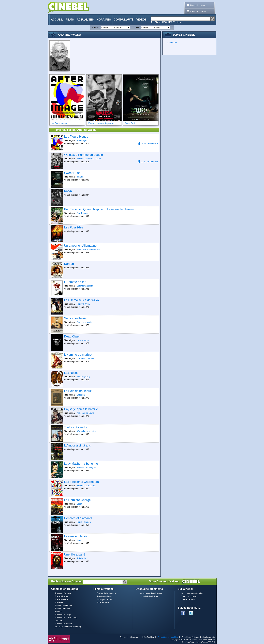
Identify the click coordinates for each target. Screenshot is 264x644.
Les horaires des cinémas (150, 593)
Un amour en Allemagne (80, 246)
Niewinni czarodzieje (86, 486)
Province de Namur (63, 624)
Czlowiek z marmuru (86, 359)
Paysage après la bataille (81, 409)
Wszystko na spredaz (86, 431)
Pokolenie (81, 558)
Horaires (104, 20)
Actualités (85, 20)
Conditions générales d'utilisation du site (198, 637)
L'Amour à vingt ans (77, 445)
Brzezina (81, 395)
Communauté (124, 20)
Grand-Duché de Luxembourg (68, 627)
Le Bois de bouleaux (78, 391)
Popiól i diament (84, 522)
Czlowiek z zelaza (85, 286)
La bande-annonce (148, 143)
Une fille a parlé (75, 554)
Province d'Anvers (63, 593)
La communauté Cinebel (192, 593)
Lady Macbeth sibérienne (81, 464)
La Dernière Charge (77, 500)
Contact (123, 637)
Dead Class (72, 336)
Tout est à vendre (76, 427)
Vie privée (134, 637)
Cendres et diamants (78, 518)
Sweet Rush (72, 173)
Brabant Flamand (62, 596)
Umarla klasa (83, 340)
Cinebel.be (172, 43)
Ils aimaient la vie (76, 536)
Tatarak (80, 177)
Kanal (79, 540)
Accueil (57, 20)
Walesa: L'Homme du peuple (83, 155)
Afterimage (82, 140)
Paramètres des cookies (168, 637)
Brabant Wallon (62, 599)
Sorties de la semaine (106, 593)
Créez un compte (198, 11)
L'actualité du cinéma (148, 596)
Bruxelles (59, 602)
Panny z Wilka (83, 304)
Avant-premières (104, 596)
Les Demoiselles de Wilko (81, 300)
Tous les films (103, 602)
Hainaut (58, 612)
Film (137, 28)
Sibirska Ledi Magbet (86, 468)
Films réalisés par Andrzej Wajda (73, 130)
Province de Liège (63, 615)
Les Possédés (74, 227)
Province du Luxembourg (66, 618)
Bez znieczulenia (84, 322)
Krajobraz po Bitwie (86, 413)
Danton (69, 264)
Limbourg (59, 621)
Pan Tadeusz (83, 213)
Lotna (79, 504)
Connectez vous (197, 5)
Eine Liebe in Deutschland (89, 249)
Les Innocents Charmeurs (81, 482)
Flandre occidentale (63, 605)
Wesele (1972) (83, 377)
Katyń (68, 191)
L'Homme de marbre (78, 355)
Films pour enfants (105, 599)
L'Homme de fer (75, 282)
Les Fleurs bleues (76, 137)
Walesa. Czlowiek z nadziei (89, 159)
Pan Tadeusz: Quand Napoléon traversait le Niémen (99, 209)
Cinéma (96, 28)
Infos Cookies (148, 637)
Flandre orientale (62, 609)
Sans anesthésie (75, 318)
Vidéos (141, 20)
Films (70, 20)
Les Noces (71, 373)
